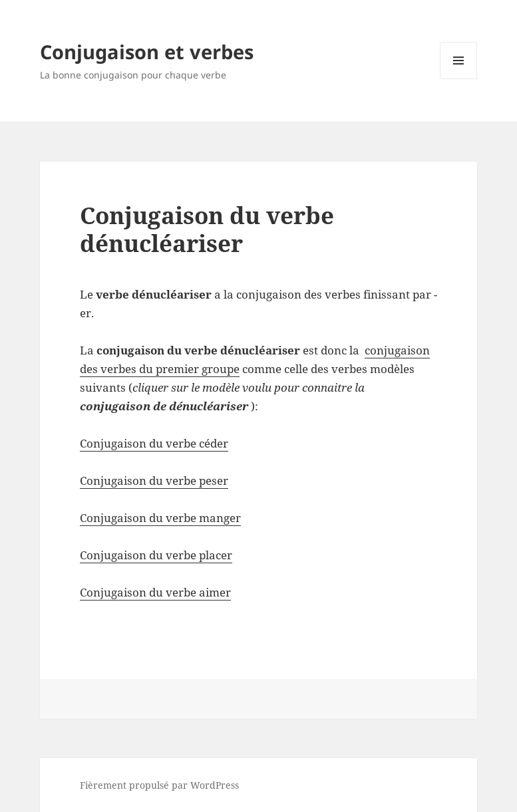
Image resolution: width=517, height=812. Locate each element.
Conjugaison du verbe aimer (155, 592)
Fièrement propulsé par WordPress (159, 785)
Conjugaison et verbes (147, 52)
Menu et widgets (459, 79)
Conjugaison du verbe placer (156, 555)
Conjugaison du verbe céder (154, 443)
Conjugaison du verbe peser (154, 480)
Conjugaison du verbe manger (160, 518)
